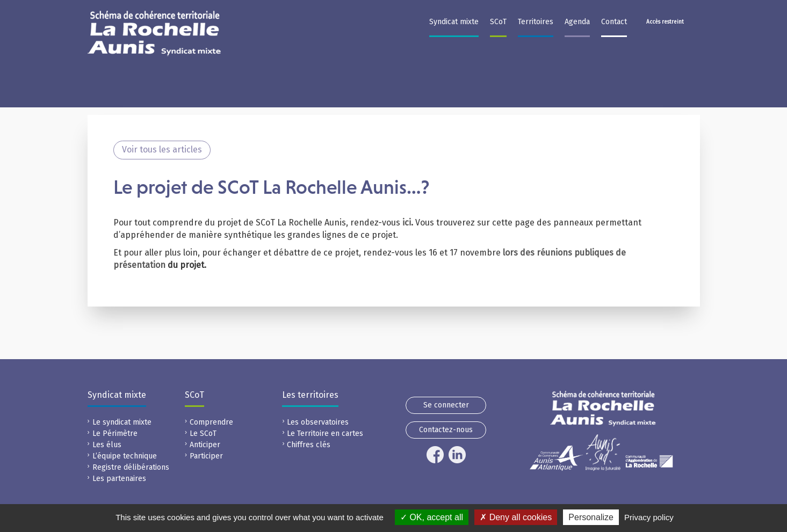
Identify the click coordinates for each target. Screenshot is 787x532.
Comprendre (211, 422)
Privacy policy (649, 517)
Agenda (577, 22)
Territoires (536, 22)
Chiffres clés (309, 445)
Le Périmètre (115, 433)
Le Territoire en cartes (325, 433)
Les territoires (310, 395)
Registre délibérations (131, 467)
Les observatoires (318, 422)
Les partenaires (119, 479)
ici (407, 223)
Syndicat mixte (454, 22)
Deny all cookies (516, 517)
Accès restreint (665, 22)
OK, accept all (432, 517)
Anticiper (205, 445)
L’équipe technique (125, 456)
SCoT (498, 22)
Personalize (591, 517)
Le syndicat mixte (122, 422)
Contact (614, 22)
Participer (206, 456)
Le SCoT (203, 433)
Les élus (107, 445)
